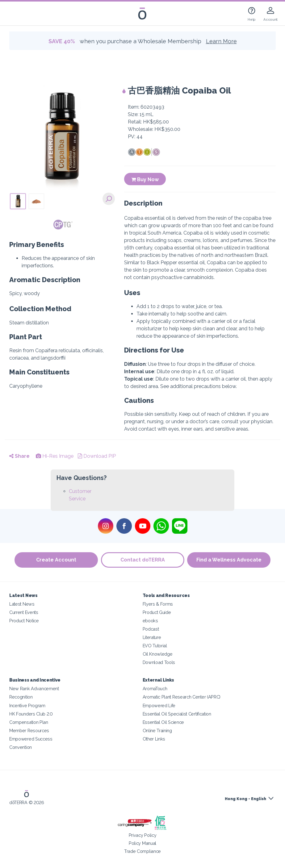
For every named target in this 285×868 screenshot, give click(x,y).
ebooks (150, 621)
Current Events (24, 612)
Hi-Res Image (55, 456)
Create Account (56, 560)
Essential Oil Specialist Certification (177, 714)
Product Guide (157, 612)
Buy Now (145, 179)
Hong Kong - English (245, 799)
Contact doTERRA (143, 560)
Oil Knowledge (158, 654)
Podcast (151, 629)
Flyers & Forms (158, 604)
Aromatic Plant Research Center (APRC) (182, 697)
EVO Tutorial (155, 646)
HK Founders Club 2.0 (31, 714)
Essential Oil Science (163, 722)
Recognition (21, 697)
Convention (21, 747)
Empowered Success (31, 739)
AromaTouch (155, 689)
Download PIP (97, 456)
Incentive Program (27, 705)
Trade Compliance (142, 851)
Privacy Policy (143, 835)
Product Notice (24, 621)
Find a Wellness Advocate (229, 560)
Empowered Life (159, 705)
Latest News (22, 604)
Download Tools (159, 662)
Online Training (157, 730)
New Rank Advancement (34, 689)
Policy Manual (142, 843)
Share (19, 456)
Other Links (154, 739)
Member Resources (29, 730)
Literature (152, 637)
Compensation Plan (29, 722)
